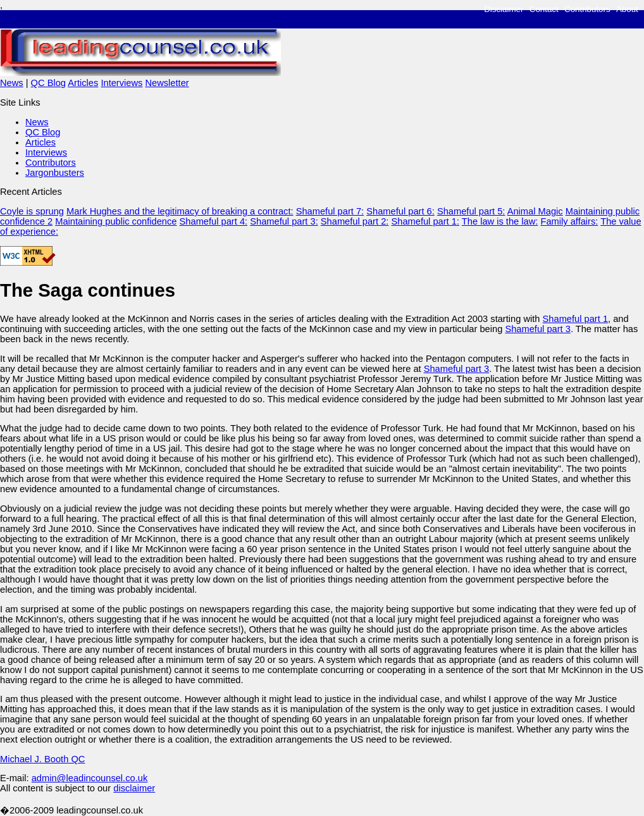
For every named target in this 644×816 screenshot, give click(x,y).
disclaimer (134, 788)
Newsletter (167, 83)
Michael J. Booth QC (42, 759)
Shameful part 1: (425, 221)
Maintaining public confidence (116, 221)
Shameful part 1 (575, 319)
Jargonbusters (55, 173)
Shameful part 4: (214, 221)
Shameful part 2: (355, 221)
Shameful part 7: (330, 211)
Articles (83, 83)
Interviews (121, 83)
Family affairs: (569, 221)
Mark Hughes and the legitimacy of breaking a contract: (180, 211)
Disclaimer (504, 9)
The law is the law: (500, 221)
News (12, 83)
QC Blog (48, 83)
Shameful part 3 (537, 329)
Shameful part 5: (471, 211)
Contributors (587, 9)
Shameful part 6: (400, 211)
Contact (544, 9)
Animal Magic (535, 211)
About (627, 9)
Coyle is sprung (32, 211)
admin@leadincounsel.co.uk (90, 778)
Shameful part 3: (284, 221)
